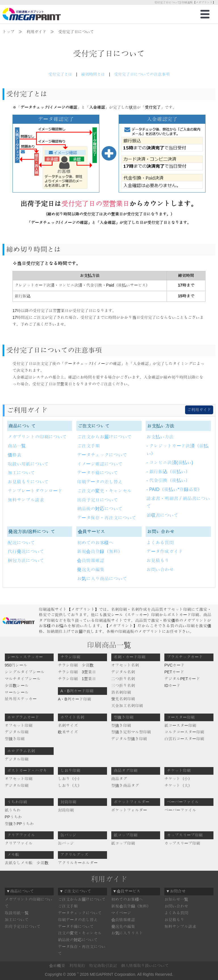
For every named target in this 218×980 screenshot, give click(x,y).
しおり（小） (70, 779)
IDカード (172, 686)
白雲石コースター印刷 (184, 739)
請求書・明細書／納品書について (178, 502)
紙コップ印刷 (123, 843)
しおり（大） (70, 785)
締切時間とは (93, 74)
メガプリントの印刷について (37, 437)
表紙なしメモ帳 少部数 (27, 863)
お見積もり (158, 561)
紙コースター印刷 (180, 725)
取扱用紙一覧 (17, 913)
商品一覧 (17, 446)
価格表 (14, 455)
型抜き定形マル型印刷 (131, 732)
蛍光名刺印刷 (123, 699)
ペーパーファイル (180, 810)
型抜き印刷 (15, 739)
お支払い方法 (160, 437)
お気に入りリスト (127, 933)
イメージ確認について (100, 464)
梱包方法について (26, 561)
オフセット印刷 (19, 725)
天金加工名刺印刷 (127, 706)
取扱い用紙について (28, 464)
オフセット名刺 (125, 665)
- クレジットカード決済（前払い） (177, 450)
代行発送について (26, 551)
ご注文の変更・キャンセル (104, 491)
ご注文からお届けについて (104, 437)
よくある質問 (160, 543)
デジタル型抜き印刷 (129, 739)
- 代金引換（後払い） (168, 480)
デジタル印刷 (17, 732)
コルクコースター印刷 (184, 732)
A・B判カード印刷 (75, 699)
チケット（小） (178, 779)
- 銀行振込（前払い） (168, 472)
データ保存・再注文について (106, 518)
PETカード (174, 672)
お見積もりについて (28, 482)
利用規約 (77, 966)
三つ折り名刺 (123, 686)
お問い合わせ (160, 570)
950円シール (16, 665)
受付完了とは (60, 74)
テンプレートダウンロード (35, 491)
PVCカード (174, 665)
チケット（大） (178, 785)
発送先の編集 (91, 570)
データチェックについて (102, 455)
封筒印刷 (66, 810)
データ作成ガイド (165, 551)
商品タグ (119, 779)
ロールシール (17, 692)
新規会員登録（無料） (100, 551)
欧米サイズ (68, 732)
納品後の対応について (100, 509)
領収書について (162, 515)
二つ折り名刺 (123, 679)
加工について (21, 473)
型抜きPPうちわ (19, 824)
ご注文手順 (88, 446)
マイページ (121, 913)
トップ (9, 32)
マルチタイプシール (23, 679)
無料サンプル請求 (26, 500)
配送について (21, 543)
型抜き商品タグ (125, 785)
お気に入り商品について (102, 579)
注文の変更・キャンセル (80, 933)
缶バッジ (66, 843)
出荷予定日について (97, 500)
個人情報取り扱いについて (145, 966)
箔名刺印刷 (121, 692)
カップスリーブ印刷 (182, 843)
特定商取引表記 (103, 966)
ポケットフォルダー (129, 810)
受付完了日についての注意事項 (142, 74)
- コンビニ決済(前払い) (170, 463)
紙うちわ (13, 810)
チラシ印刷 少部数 (76, 665)
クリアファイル (19, 843)
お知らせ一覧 (176, 899)
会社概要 (57, 966)
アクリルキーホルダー (78, 863)
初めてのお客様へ (95, 543)
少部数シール (17, 686)
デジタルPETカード (182, 679)
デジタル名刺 (123, 672)
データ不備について (97, 473)
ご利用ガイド (199, 410)
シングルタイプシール (25, 672)
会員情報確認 (91, 561)
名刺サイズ (68, 725)
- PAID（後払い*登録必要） (174, 489)
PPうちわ (13, 817)
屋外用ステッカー (21, 699)
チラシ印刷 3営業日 (77, 672)
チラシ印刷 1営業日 (77, 679)
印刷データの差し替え (100, 482)
